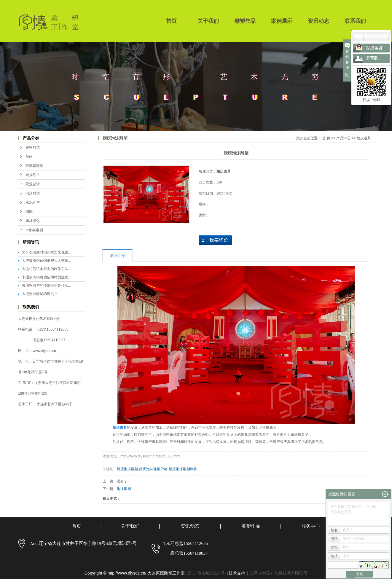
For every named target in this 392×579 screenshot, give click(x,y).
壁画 (29, 157)
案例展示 (282, 21)
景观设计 (33, 184)
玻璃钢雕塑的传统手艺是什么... (47, 285)
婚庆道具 (364, 138)
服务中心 (311, 526)
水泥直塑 (33, 202)
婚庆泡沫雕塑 (128, 469)
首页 (171, 21)
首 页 (326, 138)
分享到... (374, 58)
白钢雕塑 (33, 147)
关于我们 (208, 21)
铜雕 (29, 212)
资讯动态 (318, 21)
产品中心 (343, 138)
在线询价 (215, 240)
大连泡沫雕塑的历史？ (40, 294)
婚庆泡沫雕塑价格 (153, 469)
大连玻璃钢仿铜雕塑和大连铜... (47, 261)
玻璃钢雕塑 (34, 166)
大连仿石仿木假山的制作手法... (47, 269)
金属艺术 (33, 175)
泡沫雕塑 (33, 193)
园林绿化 (33, 221)
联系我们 (355, 21)
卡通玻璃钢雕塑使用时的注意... (47, 277)
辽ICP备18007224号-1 (208, 573)
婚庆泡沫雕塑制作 (183, 469)
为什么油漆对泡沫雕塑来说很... (47, 252)
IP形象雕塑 (34, 230)
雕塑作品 (245, 21)
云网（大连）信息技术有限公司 (278, 573)
